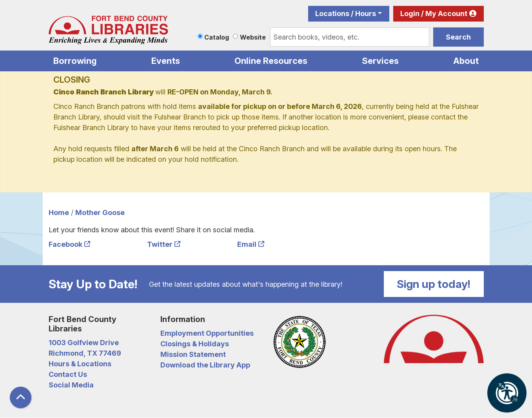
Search (458, 37)
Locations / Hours (346, 14)
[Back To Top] (21, 397)
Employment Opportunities (207, 333)
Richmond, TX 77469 (85, 353)
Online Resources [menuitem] (271, 61)
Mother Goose (100, 213)
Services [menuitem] (380, 61)
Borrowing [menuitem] (75, 61)
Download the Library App (205, 365)
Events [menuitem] (166, 61)
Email (247, 244)
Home (59, 213)
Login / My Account (434, 14)
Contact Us (68, 374)
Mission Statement (193, 354)
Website (253, 37)
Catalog (217, 37)
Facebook (65, 244)
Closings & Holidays (195, 344)
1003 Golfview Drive (84, 343)
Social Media (71, 385)
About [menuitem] (466, 61)
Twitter (160, 244)
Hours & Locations (80, 364)
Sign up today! (434, 284)
